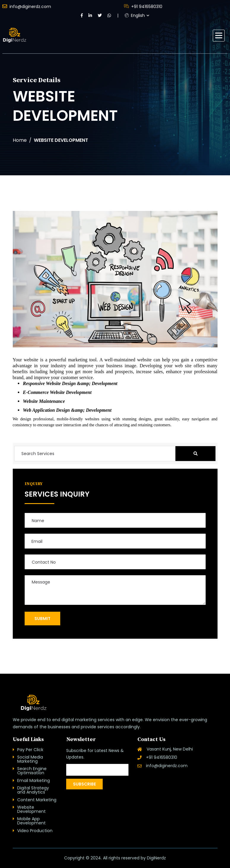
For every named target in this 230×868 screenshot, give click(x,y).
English (135, 15)
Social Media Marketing (30, 759)
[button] (219, 36)
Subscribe (84, 784)
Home (20, 140)
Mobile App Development (31, 821)
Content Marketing (37, 800)
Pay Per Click (30, 750)
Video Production (35, 831)
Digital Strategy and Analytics (33, 790)
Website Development (31, 809)
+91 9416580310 (143, 6)
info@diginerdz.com (27, 6)
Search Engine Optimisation (32, 771)
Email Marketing (34, 780)
